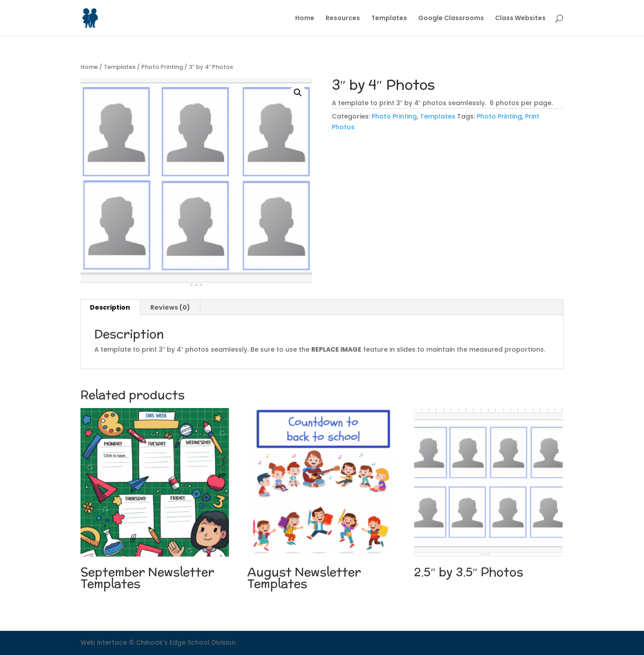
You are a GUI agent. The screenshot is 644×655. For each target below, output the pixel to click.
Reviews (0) (170, 307)
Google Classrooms (451, 19)
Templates (389, 19)
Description (110, 307)
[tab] (110, 307)
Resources (343, 19)
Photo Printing (162, 67)
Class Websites (520, 19)
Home (305, 19)
